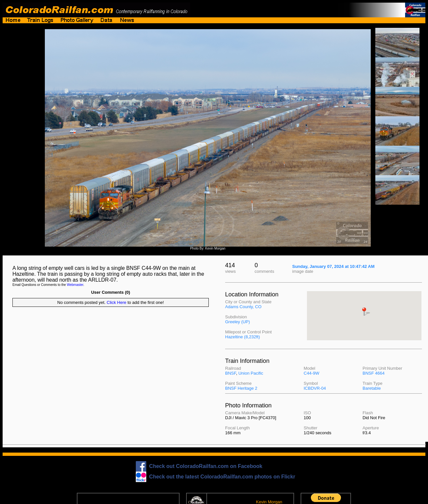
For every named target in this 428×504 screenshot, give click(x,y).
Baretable (372, 388)
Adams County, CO (243, 307)
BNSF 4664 (374, 373)
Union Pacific (251, 373)
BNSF (231, 373)
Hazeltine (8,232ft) (242, 337)
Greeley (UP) (238, 322)
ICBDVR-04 (315, 388)
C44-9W (312, 373)
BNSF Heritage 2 (241, 388)
